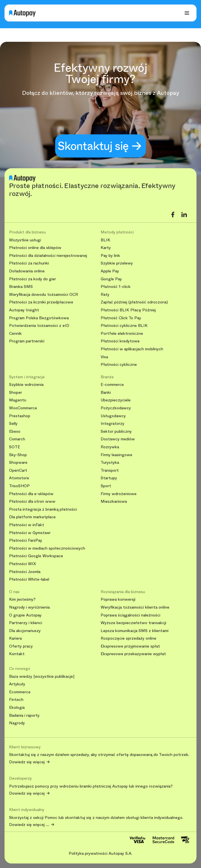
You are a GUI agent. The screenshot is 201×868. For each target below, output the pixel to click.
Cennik (15, 334)
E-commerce (112, 385)
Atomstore (19, 478)
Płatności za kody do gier (33, 279)
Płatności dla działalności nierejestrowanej (48, 256)
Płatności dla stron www (32, 501)
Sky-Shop (18, 455)
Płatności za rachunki (29, 263)
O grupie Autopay (25, 615)
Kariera (15, 638)
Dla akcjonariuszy (25, 631)
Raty (105, 295)
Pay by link (110, 256)
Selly (13, 424)
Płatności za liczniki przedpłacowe (41, 302)
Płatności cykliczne (119, 365)
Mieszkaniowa (114, 501)
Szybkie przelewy (117, 263)
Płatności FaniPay (26, 540)
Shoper (16, 393)
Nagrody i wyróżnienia (29, 607)
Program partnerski (27, 341)
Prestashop (20, 416)
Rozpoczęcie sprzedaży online (128, 638)
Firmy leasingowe (116, 455)
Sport (106, 486)
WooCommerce (23, 408)
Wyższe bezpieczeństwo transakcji (133, 623)
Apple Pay (110, 271)
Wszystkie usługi (25, 240)
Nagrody (17, 723)
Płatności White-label (29, 579)
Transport (110, 470)
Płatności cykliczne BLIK (124, 326)
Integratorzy (113, 424)
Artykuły (17, 684)
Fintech (16, 700)
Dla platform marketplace (32, 517)
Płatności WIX (22, 564)
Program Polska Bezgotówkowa (39, 318)
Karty (106, 248)
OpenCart (18, 470)
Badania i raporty (24, 715)
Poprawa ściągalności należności (130, 615)
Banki (106, 393)
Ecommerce (20, 692)
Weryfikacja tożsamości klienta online (135, 607)
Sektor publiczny (116, 431)
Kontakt (17, 654)
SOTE (15, 447)
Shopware (18, 463)
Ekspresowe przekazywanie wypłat (133, 654)
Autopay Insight (24, 310)
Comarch (17, 439)
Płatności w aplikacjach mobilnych (132, 349)
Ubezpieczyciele (116, 400)
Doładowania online (27, 271)
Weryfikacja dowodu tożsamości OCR (44, 295)
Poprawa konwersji (118, 599)
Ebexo (15, 431)
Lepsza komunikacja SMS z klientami (135, 631)
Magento (18, 400)
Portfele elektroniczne (122, 334)
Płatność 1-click (116, 287)
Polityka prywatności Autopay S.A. (100, 853)
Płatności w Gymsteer (30, 533)
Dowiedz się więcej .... (29, 825)
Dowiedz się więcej (27, 762)
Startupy (109, 478)
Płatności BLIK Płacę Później (128, 310)
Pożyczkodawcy (116, 408)
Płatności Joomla (25, 572)
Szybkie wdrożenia (26, 385)
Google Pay (111, 279)
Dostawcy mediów (118, 439)
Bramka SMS (21, 287)
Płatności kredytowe (120, 341)
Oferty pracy (21, 646)
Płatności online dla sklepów (35, 248)
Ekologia (17, 708)
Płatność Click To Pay (121, 318)
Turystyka (110, 463)
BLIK (105, 240)
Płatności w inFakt (27, 525)
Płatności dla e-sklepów (31, 494)
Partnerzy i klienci (26, 623)
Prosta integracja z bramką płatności (43, 509)
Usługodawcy (113, 416)
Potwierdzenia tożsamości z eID (39, 326)
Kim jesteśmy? (22, 599)
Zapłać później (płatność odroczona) (134, 302)
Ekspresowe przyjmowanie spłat (130, 646)
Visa (104, 357)
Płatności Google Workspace (36, 556)
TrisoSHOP (19, 486)
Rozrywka (110, 447)
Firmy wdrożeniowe (119, 494)
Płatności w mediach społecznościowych (47, 548)
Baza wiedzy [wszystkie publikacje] (42, 676)
